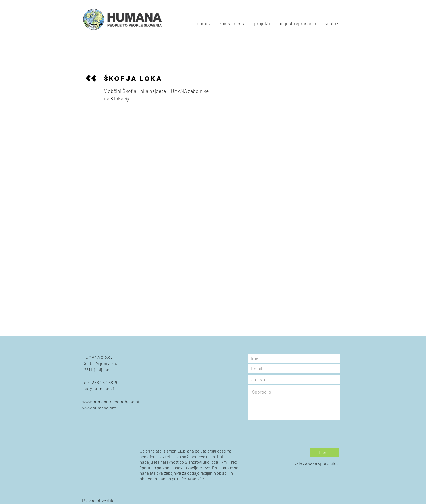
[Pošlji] (324, 453)
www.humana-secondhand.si (111, 401)
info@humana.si (98, 389)
